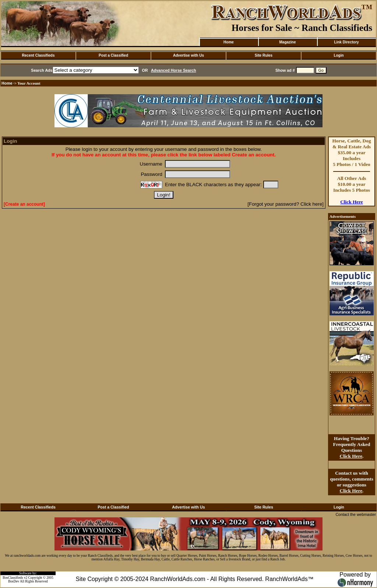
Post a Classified (113, 55)
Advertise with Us (188, 55)
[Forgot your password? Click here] (286, 204)
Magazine (287, 42)
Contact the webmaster (356, 514)
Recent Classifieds (38, 55)
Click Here (352, 202)
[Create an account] (24, 204)
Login (339, 55)
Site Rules (264, 55)
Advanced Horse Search (174, 70)
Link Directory (346, 42)
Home (229, 42)
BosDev (14, 581)
